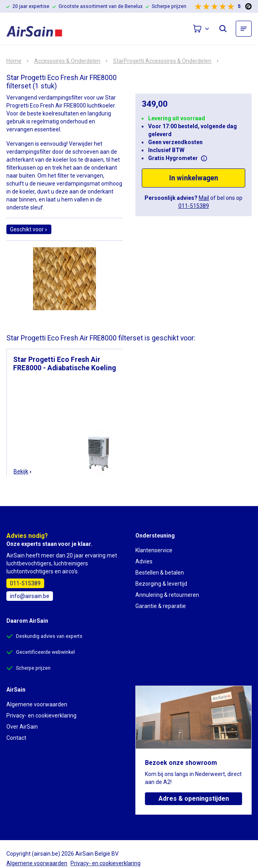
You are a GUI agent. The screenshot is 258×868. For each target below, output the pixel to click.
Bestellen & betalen (160, 573)
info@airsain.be (30, 596)
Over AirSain (22, 727)
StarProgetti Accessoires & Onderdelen (162, 61)
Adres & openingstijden (194, 799)
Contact (16, 738)
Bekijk (23, 471)
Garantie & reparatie (161, 606)
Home (14, 61)
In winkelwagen (194, 178)
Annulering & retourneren (167, 595)
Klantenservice (154, 550)
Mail (204, 198)
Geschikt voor (29, 229)
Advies (144, 561)
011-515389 (194, 206)
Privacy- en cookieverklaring (41, 716)
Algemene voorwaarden (37, 704)
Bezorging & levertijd (161, 584)
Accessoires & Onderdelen (67, 61)
